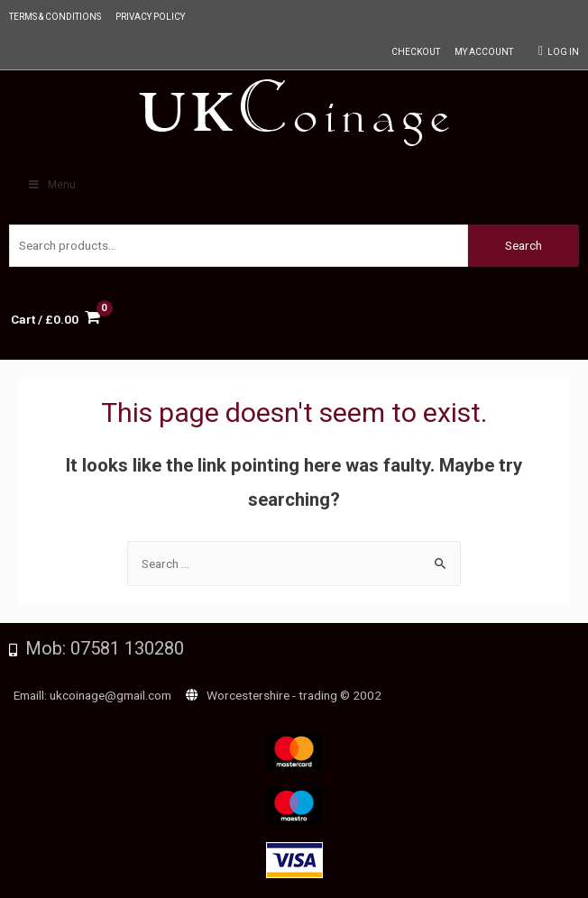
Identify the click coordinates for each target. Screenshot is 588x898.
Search (524, 245)
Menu (51, 185)
